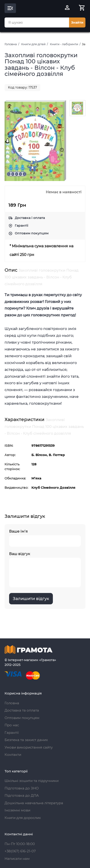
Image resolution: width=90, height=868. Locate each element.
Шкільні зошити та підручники (32, 781)
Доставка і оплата (30, 218)
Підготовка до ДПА (22, 795)
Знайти (77, 22)
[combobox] (37, 22)
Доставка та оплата (22, 710)
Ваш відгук (45, 569)
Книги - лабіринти (64, 44)
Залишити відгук (31, 599)
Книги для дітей (33, 44)
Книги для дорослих (23, 818)
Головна (11, 44)
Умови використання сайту (29, 747)
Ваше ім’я (45, 538)
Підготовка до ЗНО (22, 788)
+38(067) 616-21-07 (20, 851)
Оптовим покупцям (32, 233)
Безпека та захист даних (26, 740)
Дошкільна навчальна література (34, 803)
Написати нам (17, 859)
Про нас (12, 725)
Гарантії (22, 226)
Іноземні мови (17, 810)
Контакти (13, 755)
